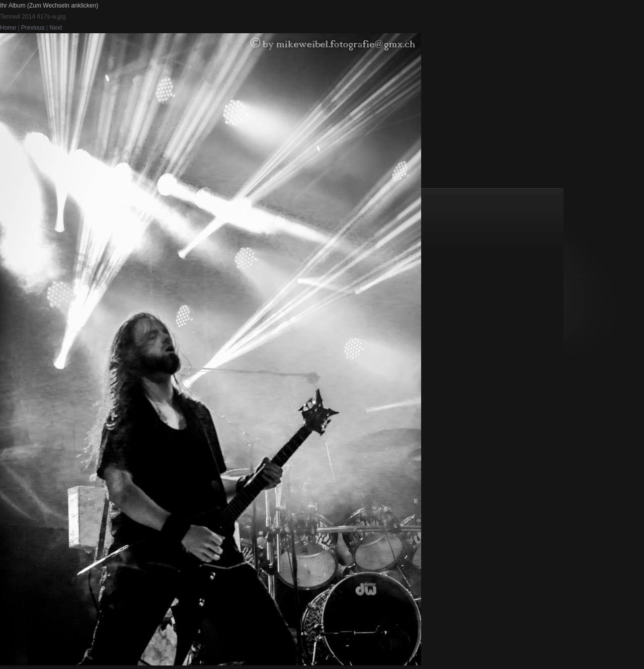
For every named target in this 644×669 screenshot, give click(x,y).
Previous (33, 28)
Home (8, 28)
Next (56, 28)
